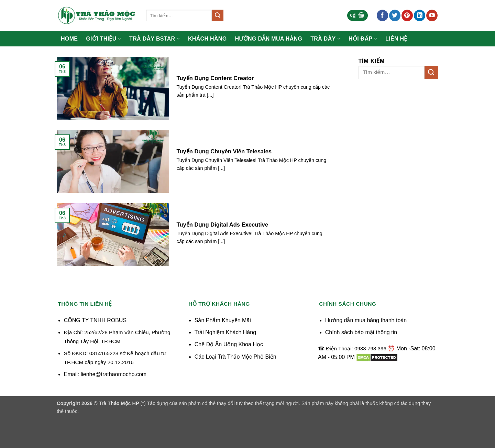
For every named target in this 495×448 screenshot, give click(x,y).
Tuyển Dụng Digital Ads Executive (222, 225)
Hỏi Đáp (363, 39)
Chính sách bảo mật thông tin (361, 332)
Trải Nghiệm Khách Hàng (225, 332)
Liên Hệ (396, 39)
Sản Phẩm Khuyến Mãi (223, 320)
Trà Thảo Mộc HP (119, 403)
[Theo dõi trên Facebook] (382, 15)
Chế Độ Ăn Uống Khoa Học (229, 344)
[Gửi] (218, 15)
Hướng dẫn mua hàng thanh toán (366, 320)
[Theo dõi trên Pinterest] (407, 15)
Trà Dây (325, 39)
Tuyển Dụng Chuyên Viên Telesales (224, 151)
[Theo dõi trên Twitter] (395, 15)
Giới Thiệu (103, 39)
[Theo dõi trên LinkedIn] (420, 15)
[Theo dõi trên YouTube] (432, 15)
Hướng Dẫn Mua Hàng (269, 39)
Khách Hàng (207, 39)
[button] (357, 16)
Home (69, 39)
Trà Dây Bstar (155, 39)
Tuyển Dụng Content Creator (215, 78)
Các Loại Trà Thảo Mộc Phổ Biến (235, 357)
